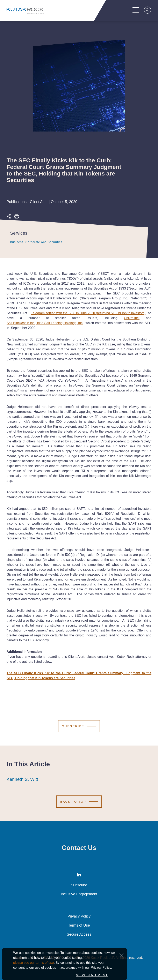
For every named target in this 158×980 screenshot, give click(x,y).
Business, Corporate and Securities (36, 242)
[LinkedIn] (79, 876)
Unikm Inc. (132, 318)
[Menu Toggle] (137, 10)
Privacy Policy (79, 916)
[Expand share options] (9, 218)
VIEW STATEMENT (92, 975)
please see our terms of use (33, 963)
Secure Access (79, 934)
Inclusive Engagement (79, 894)
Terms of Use (79, 925)
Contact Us (79, 848)
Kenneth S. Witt (22, 779)
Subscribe (79, 885)
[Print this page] (17, 218)
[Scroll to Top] (79, 802)
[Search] (149, 11)
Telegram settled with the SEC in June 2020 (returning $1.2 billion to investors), (89, 313)
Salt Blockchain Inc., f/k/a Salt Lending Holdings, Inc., (45, 323)
